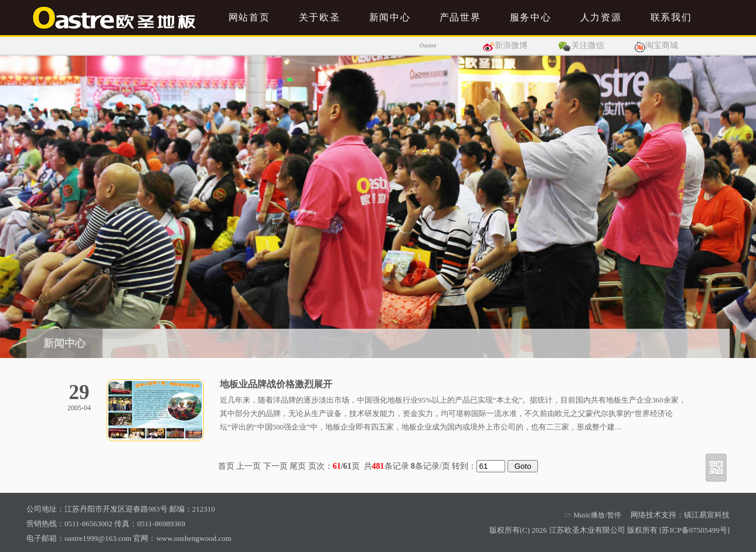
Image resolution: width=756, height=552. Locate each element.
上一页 (248, 466)
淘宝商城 (662, 45)
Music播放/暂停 (592, 515)
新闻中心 (390, 17)
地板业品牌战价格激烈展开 (276, 384)
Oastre (428, 45)
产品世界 (460, 17)
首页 (226, 466)
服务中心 (530, 17)
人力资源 (601, 17)
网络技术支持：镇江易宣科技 (680, 515)
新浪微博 (511, 45)
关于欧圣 (319, 17)
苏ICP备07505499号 (694, 530)
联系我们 (671, 17)
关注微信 (588, 45)
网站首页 (249, 17)
